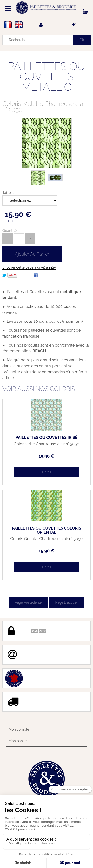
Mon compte (19, 729)
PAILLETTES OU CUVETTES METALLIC (47, 77)
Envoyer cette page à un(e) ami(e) (29, 267)
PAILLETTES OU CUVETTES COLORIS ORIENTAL (46, 530)
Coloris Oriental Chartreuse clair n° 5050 (47, 539)
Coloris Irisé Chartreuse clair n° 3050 (46, 444)
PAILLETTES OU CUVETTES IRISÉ (46, 438)
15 (46, 456)
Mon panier (18, 741)
